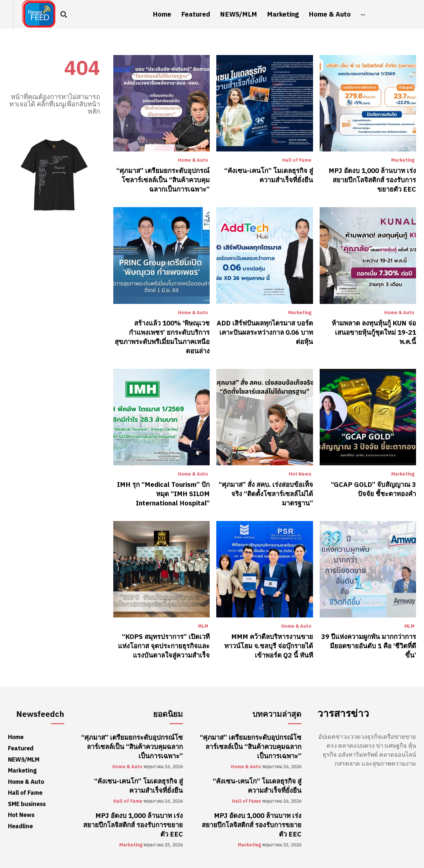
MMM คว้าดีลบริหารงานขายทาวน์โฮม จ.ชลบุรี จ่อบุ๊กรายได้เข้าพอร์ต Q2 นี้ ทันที (269, 646)
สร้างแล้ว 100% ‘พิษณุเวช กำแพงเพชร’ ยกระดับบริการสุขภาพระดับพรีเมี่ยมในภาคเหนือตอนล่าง (162, 337)
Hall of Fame (297, 160)
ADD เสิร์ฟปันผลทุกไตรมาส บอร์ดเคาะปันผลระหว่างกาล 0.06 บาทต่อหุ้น (265, 332)
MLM (203, 626)
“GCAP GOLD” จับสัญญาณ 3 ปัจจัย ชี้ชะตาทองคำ (373, 489)
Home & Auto (193, 160)
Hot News (300, 474)
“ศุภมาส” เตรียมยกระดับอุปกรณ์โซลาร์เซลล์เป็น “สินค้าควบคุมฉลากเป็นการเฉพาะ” (163, 180)
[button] (64, 14)
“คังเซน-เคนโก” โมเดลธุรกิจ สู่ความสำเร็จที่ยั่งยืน (269, 175)
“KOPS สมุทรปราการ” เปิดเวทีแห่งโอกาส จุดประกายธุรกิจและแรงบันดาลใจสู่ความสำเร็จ (164, 646)
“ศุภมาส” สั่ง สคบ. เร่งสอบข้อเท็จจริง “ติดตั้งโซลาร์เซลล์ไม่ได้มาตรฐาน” (266, 494)
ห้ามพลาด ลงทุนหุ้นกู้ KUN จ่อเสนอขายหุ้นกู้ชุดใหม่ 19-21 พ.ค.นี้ (374, 332)
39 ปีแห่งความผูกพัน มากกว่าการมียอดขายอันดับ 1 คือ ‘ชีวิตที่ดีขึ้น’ (369, 646)
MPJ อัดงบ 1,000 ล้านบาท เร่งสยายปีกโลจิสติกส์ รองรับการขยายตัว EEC (372, 180)
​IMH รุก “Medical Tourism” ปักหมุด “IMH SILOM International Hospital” (163, 494)
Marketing (403, 160)
